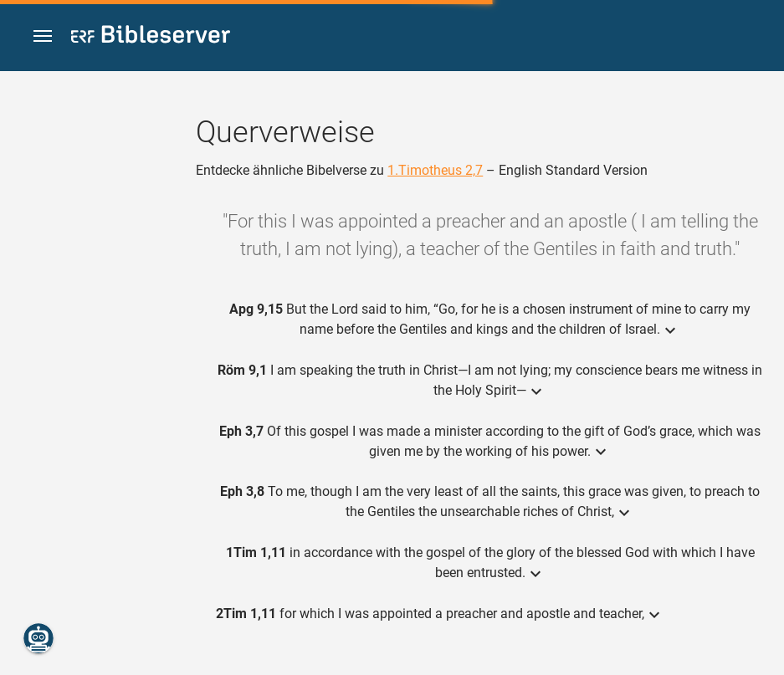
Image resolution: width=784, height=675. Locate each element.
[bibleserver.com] (151, 37)
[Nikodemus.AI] (38, 638)
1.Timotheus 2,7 (435, 170)
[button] (43, 36)
